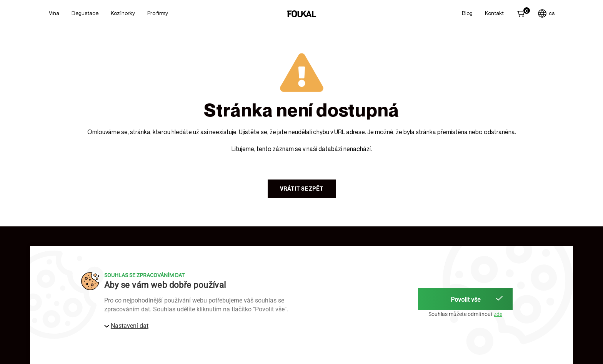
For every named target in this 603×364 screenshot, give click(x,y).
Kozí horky (123, 13)
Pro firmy (158, 13)
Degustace (85, 13)
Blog (467, 13)
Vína (54, 13)
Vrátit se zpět (302, 189)
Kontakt (494, 13)
